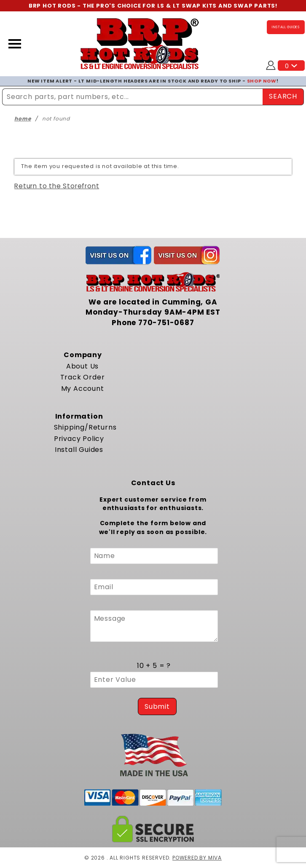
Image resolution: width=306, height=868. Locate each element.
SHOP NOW (262, 81)
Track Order (83, 377)
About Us (82, 366)
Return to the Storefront (57, 186)
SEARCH (283, 96)
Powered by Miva (197, 858)
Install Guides (79, 450)
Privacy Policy (79, 439)
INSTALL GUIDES (286, 27)
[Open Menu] (15, 44)
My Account (83, 389)
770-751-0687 (166, 323)
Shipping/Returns (85, 427)
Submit (157, 706)
